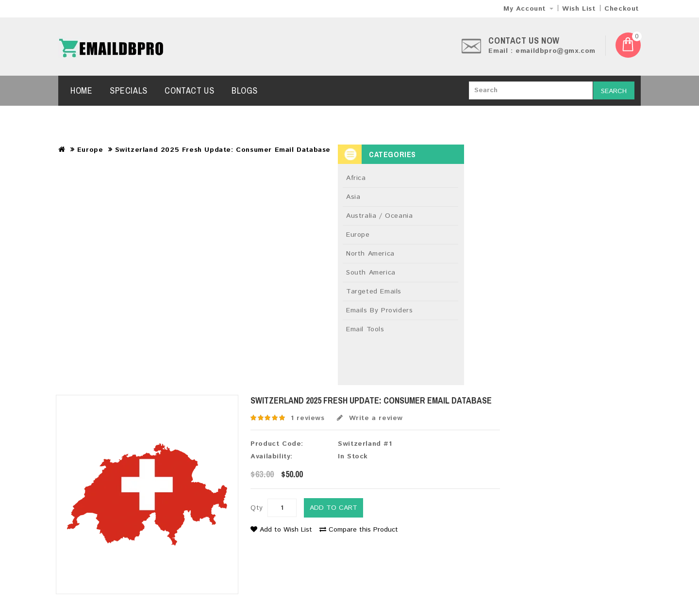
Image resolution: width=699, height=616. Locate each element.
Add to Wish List (281, 530)
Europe (90, 150)
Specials (129, 90)
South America (371, 273)
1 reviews (308, 418)
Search (614, 91)
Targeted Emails (374, 292)
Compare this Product (359, 530)
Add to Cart (333, 508)
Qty (257, 508)
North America (370, 254)
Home (81, 90)
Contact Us (189, 90)
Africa (356, 178)
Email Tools (365, 329)
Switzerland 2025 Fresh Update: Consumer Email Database (223, 150)
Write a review (370, 418)
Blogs (245, 90)
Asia (353, 197)
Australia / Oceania (379, 216)
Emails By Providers (379, 310)
